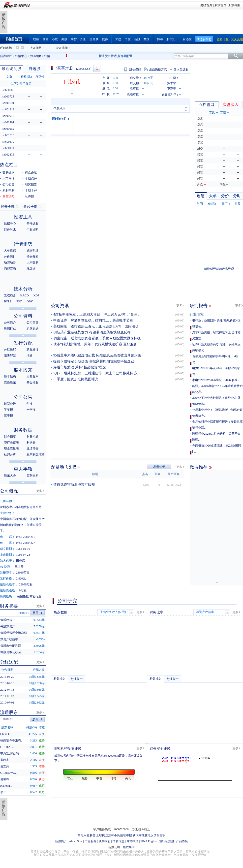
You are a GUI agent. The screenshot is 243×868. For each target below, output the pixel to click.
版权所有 (129, 847)
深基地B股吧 (63, 467)
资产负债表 (11, 443)
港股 (55, 39)
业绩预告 (32, 449)
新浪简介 (61, 841)
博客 (160, 39)
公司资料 (23, 316)
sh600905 (8, 90)
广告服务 (91, 841)
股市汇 (171, 39)
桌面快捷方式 (158, 69)
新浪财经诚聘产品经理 (219, 269)
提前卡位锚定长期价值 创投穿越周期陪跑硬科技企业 (94, 361)
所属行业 (10, 328)
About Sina (76, 841)
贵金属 (94, 39)
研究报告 (199, 306)
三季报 (8, 416)
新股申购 (8, 190)
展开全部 (8, 207)
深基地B (36, 56)
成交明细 (32, 251)
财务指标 (32, 437)
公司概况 (9, 491)
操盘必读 (31, 172)
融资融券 (10, 262)
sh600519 (8, 142)
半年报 (8, 410)
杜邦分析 (10, 454)
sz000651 (8, 116)
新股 (137, 39)
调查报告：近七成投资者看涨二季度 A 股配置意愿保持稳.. (98, 338)
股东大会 (10, 476)
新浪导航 (234, 5)
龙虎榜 (31, 268)
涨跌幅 (40, 77)
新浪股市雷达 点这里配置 (115, 56)
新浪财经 (6, 56)
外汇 (83, 39)
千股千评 (31, 190)
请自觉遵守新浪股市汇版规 (74, 485)
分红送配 (10, 350)
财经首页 (206, 5)
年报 (30, 404)
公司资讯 (60, 306)
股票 (36, 39)
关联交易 (32, 476)
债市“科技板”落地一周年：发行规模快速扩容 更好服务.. (96, 344)
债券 (105, 39)
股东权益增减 (35, 454)
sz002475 (8, 155)
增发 (30, 355)
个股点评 (31, 178)
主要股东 (32, 377)
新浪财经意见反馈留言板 (149, 835)
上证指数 (36, 48)
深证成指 (62, 48)
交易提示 (8, 172)
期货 (74, 39)
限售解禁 (10, 355)
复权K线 (10, 295)
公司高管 (32, 322)
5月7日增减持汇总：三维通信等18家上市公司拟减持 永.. (96, 373)
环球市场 (6, 48)
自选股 (187, 39)
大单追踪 (10, 251)
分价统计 (10, 257)
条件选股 (32, 224)
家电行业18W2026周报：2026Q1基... (216, 380)
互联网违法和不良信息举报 (114, 835)
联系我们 (104, 841)
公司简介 (10, 322)
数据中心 (10, 224)
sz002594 (8, 122)
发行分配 (23, 343)
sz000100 (8, 103)
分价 (225, 196)
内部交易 (10, 268)
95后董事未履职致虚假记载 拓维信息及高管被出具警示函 (97, 355)
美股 (64, 39)
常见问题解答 (87, 835)
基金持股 (32, 383)
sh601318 (8, 135)
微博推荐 (199, 467)
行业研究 (197, 314)
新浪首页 (220, 5)
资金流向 (8, 196)
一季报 (31, 410)
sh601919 (8, 109)
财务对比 (10, 229)
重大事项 (23, 469)
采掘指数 (23, 596)
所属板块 (32, 328)
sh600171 (8, 148)
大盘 (118, 39)
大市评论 (8, 178)
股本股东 (23, 370)
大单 (213, 196)
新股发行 (32, 350)
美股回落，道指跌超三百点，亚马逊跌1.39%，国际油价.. (97, 326)
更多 (179, 306)
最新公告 (10, 404)
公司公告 (8, 184)
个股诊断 (32, 229)
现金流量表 (11, 449)
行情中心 (21, 56)
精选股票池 (204, 39)
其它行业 (35, 596)
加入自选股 (181, 69)
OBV (30, 301)
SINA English (149, 841)
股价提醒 (135, 69)
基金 (45, 39)
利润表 (31, 443)
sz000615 (8, 129)
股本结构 (10, 377)
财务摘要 (10, 437)
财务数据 (23, 430)
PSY (19, 301)
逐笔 (201, 196)
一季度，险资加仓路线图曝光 (76, 379)
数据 (147, 39)
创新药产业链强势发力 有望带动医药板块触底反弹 (92, 332)
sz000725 (8, 96)
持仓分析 (32, 257)
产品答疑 (182, 841)
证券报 (30, 196)
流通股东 (10, 383)
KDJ (36, 295)
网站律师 (132, 841)
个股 (128, 39)
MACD (24, 295)
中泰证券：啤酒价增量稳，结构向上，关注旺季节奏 (93, 320)
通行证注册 (167, 841)
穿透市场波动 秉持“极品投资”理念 (80, 367)
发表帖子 (159, 467)
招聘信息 (119, 841)
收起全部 (30, 207)
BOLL (8, 301)
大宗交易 (32, 262)
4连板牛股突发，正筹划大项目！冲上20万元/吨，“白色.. (96, 314)
